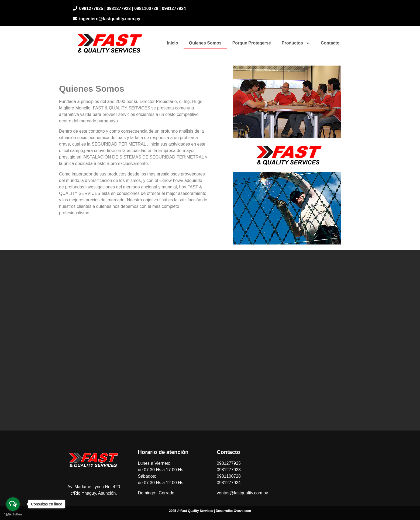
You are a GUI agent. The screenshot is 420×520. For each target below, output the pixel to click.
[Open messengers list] (13, 504)
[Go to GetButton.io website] (13, 514)
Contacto (330, 43)
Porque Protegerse (252, 43)
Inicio (173, 43)
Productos (296, 43)
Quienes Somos (205, 43)
